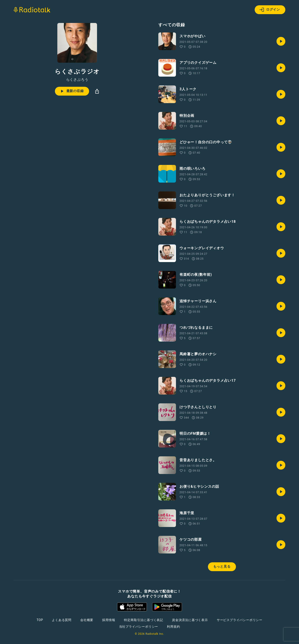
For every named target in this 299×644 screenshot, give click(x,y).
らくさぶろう (77, 80)
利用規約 (173, 627)
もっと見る (222, 567)
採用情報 (109, 620)
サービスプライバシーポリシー (240, 620)
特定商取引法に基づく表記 (144, 620)
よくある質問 (62, 620)
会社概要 (87, 620)
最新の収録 (72, 91)
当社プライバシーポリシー (139, 627)
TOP (40, 620)
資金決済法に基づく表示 (190, 620)
